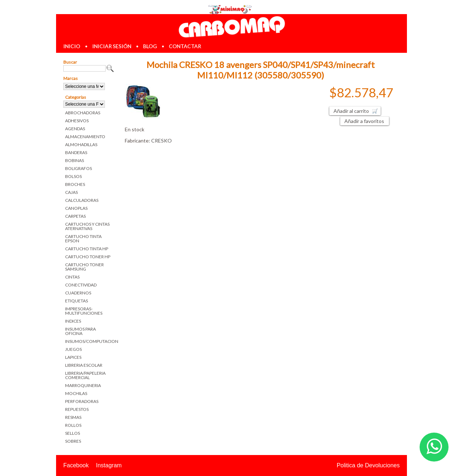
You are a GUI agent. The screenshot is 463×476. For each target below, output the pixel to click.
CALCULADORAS (82, 200)
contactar (185, 46)
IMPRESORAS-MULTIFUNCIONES (84, 311)
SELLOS (73, 433)
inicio (72, 46)
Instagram (109, 465)
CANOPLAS (76, 208)
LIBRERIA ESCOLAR (84, 365)
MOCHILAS (76, 393)
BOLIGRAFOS (78, 168)
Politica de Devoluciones (368, 465)
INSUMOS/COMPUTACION (90, 341)
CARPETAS (75, 216)
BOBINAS (75, 160)
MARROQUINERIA (83, 385)
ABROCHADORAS (83, 113)
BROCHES (75, 184)
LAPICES (73, 357)
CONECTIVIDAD (81, 285)
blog (150, 46)
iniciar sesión (112, 46)
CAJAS (71, 192)
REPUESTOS (77, 409)
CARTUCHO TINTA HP (87, 249)
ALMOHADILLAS (81, 144)
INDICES (73, 321)
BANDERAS (76, 152)
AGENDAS (75, 129)
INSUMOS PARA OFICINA (80, 331)
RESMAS (73, 417)
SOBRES (73, 441)
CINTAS (72, 277)
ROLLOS (73, 425)
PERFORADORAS (82, 401)
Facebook (76, 465)
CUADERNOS (78, 293)
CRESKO (162, 141)
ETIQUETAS (77, 301)
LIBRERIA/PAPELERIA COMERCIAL (85, 375)
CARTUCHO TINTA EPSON (83, 239)
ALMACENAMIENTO (85, 137)
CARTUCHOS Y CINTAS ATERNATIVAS (87, 226)
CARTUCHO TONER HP (88, 257)
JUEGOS (73, 349)
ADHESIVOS (77, 121)
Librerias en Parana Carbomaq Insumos (231, 27)
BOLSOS (73, 176)
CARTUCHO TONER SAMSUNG (84, 267)
